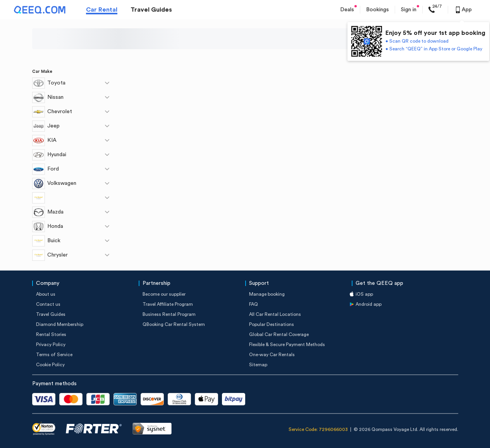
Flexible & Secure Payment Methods (287, 345)
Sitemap (258, 365)
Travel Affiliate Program (168, 304)
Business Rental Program (169, 314)
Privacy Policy (51, 345)
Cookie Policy (50, 365)
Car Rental (102, 10)
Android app (369, 304)
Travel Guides (151, 10)
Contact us (48, 304)
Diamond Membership (60, 324)
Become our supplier (164, 294)
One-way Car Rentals (272, 355)
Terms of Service (54, 355)
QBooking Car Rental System (174, 324)
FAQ (254, 304)
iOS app (364, 294)
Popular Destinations (272, 324)
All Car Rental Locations (275, 314)
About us (46, 294)
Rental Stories (51, 334)
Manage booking (267, 294)
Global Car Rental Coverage (279, 334)
